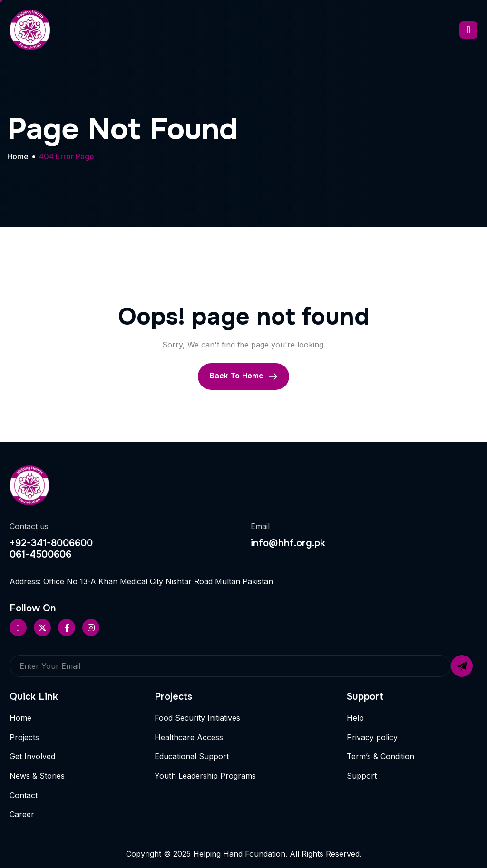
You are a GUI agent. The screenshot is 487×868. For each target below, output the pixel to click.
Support (362, 776)
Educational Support (192, 756)
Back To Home (243, 376)
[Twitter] (42, 627)
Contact (24, 795)
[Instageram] (91, 627)
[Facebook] (67, 627)
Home (20, 718)
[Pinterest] (18, 627)
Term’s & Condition (380, 756)
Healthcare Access (189, 737)
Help (355, 718)
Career (22, 814)
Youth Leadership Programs (205, 776)
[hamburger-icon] (468, 30)
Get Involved (32, 756)
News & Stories (37, 776)
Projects (24, 737)
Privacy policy (372, 737)
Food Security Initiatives (197, 718)
